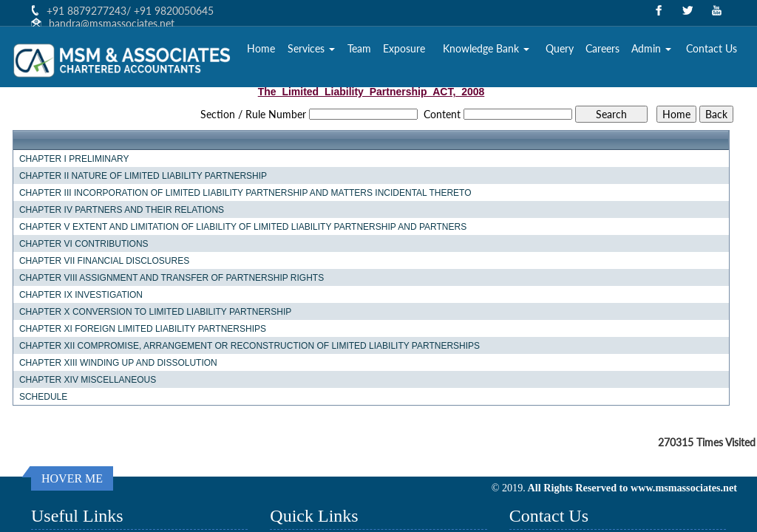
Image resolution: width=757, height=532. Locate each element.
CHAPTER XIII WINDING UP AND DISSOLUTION (118, 363)
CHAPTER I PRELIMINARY (74, 159)
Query (560, 48)
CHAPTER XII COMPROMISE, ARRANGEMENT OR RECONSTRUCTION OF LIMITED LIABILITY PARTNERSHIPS (249, 346)
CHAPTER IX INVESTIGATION (81, 295)
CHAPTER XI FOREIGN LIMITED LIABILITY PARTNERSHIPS (143, 329)
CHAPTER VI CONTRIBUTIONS (84, 244)
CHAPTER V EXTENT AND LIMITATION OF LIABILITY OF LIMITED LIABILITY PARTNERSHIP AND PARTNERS (243, 227)
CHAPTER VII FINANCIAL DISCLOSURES (104, 261)
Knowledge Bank (486, 48)
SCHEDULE (43, 397)
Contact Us (712, 48)
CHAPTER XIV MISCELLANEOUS (88, 380)
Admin (651, 48)
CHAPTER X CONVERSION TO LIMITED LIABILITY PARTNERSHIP (155, 312)
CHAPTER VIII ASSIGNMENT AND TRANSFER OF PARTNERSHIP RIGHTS (172, 278)
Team (359, 48)
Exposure (404, 48)
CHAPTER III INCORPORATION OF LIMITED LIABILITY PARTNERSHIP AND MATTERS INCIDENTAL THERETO (245, 193)
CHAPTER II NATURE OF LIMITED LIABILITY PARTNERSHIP (143, 176)
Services (311, 48)
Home (261, 48)
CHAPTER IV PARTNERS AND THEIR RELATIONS (122, 210)
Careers (602, 48)
